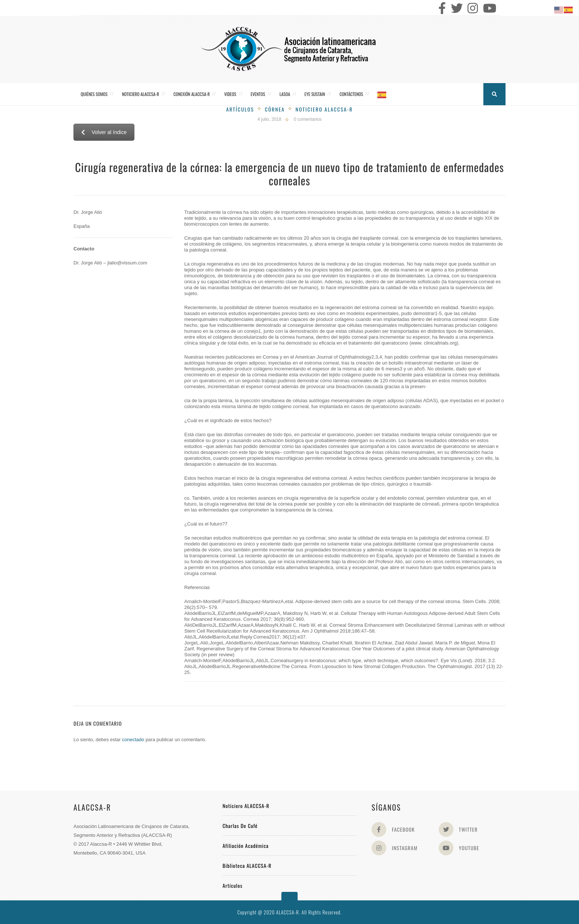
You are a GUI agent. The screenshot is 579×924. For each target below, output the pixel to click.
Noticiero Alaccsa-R (324, 109)
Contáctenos (351, 94)
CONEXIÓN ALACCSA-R (192, 94)
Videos (230, 94)
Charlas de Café (240, 826)
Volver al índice (104, 132)
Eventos (258, 94)
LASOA (285, 94)
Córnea (275, 109)
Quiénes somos (94, 94)
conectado (133, 740)
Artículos (240, 109)
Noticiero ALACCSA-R (140, 94)
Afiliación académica (246, 846)
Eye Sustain (315, 94)
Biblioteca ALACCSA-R (247, 865)
